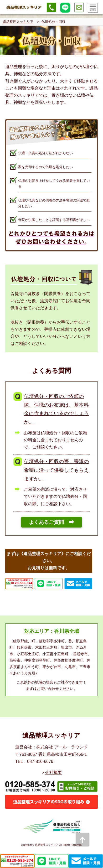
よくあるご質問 (46, 522)
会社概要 (54, 773)
